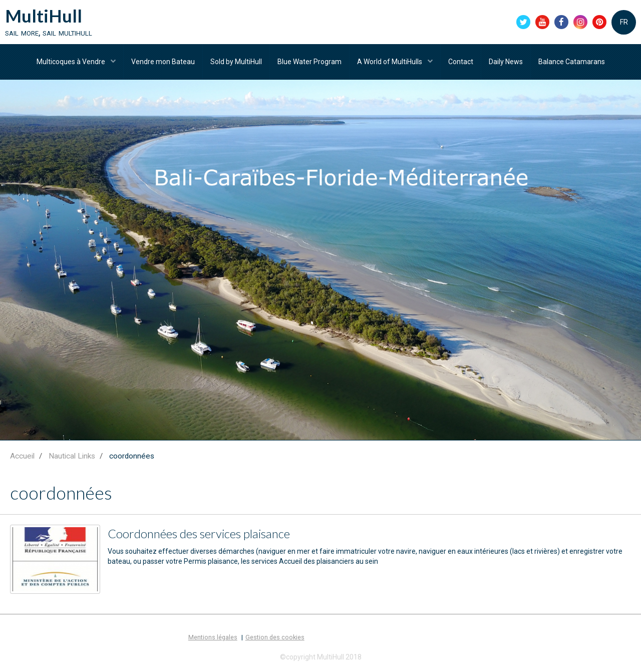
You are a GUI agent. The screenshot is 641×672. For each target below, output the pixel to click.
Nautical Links (72, 456)
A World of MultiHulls (390, 62)
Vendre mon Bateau (163, 62)
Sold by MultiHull (236, 62)
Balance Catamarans (572, 62)
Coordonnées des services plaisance (199, 533)
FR (624, 22)
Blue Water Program (309, 62)
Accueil (22, 456)
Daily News (506, 62)
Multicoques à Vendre (72, 62)
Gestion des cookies (275, 637)
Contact (461, 62)
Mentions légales (213, 637)
